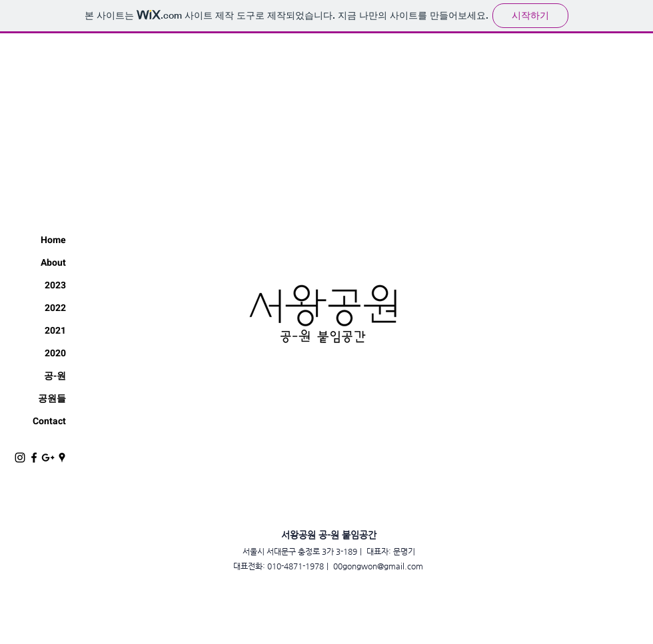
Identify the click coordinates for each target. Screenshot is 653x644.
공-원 (55, 376)
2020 (55, 353)
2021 (55, 331)
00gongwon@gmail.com (378, 566)
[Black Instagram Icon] (20, 458)
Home (53, 240)
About (53, 263)
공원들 (52, 399)
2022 (55, 308)
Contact (49, 421)
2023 (55, 285)
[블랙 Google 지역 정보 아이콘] (62, 458)
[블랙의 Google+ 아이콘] (48, 458)
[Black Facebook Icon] (34, 458)
